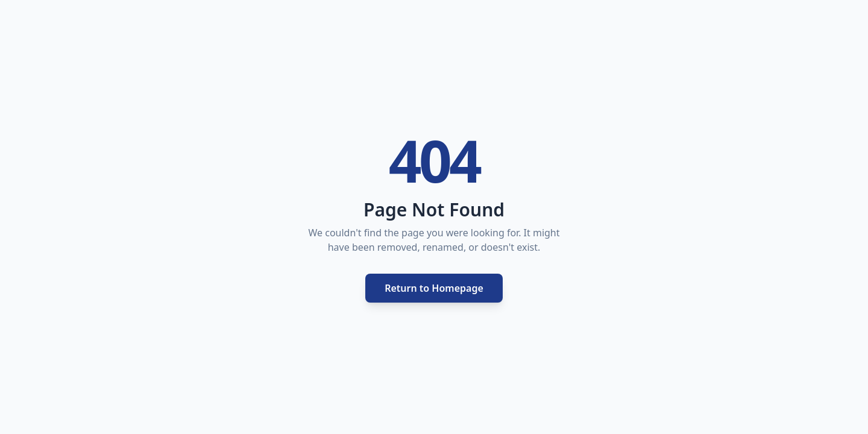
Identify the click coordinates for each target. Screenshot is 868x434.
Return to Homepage (434, 288)
